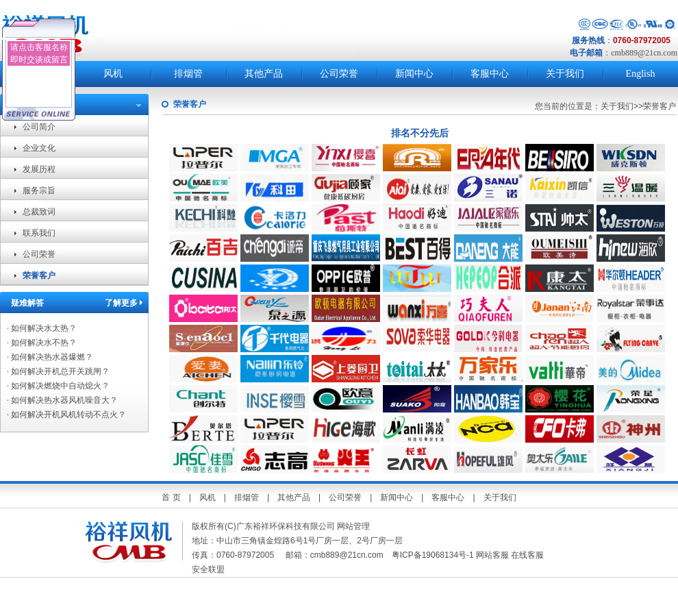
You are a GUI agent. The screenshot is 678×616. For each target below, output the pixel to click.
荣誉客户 (39, 275)
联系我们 (39, 233)
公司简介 (39, 127)
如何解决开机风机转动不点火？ (66, 415)
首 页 (171, 497)
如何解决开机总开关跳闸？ (58, 371)
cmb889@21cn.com (644, 53)
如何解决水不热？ (42, 343)
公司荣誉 (339, 74)
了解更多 (121, 303)
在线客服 (527, 555)
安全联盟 (209, 569)
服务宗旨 (39, 190)
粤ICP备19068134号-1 (433, 555)
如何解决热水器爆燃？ (50, 357)
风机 (113, 74)
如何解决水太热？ (42, 328)
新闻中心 (414, 74)
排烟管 (188, 74)
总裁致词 (39, 212)
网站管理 (353, 526)
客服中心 (490, 74)
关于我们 (565, 74)
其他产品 (264, 74)
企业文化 (39, 148)
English (641, 74)
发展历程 (39, 169)
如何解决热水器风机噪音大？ (62, 400)
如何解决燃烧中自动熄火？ (58, 386)
